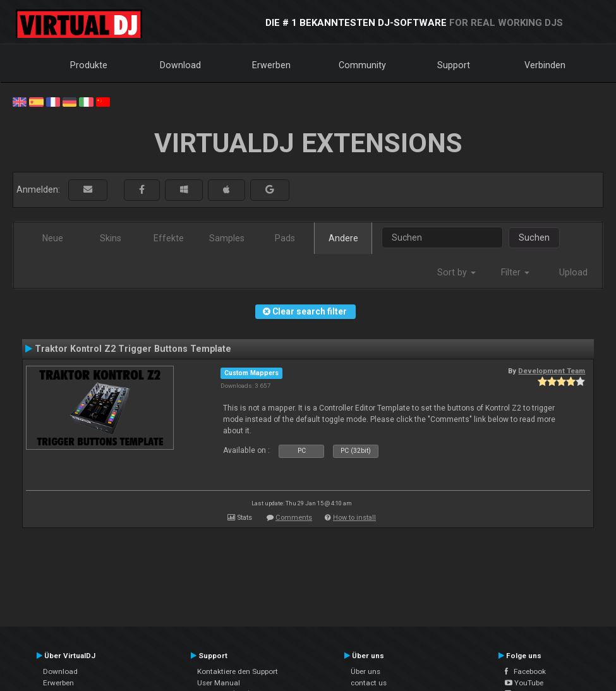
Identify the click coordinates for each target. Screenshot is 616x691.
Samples (227, 238)
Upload (573, 272)
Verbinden (545, 65)
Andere (343, 238)
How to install (354, 518)
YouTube (524, 683)
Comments (294, 518)
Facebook (525, 671)
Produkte (89, 65)
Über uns (365, 671)
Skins (111, 238)
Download (180, 65)
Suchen (534, 237)
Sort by (456, 272)
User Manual (219, 683)
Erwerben (271, 65)
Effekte (169, 238)
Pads (285, 238)
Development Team (552, 371)
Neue (53, 238)
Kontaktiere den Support (238, 671)
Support (454, 65)
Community (362, 65)
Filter (515, 272)
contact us (369, 683)
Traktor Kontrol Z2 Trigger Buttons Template (133, 349)
